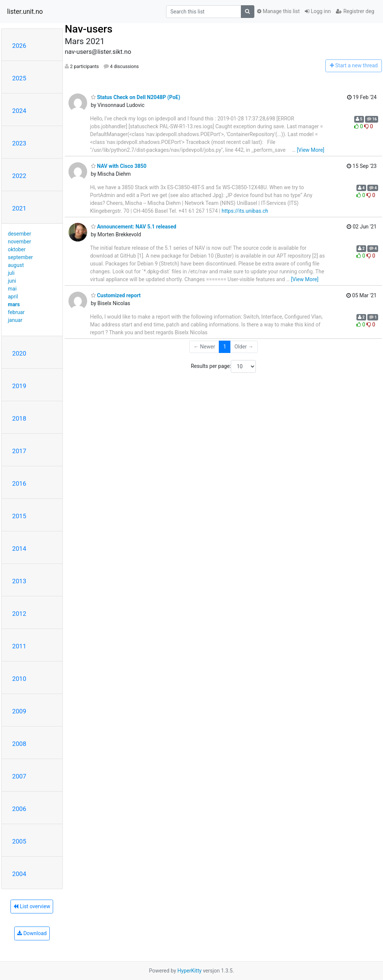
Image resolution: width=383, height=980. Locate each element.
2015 (19, 516)
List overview (32, 906)
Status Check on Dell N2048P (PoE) (136, 97)
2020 (19, 353)
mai (12, 289)
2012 (19, 614)
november (19, 242)
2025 (19, 78)
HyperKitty (189, 971)
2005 (19, 841)
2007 (19, 776)
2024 (19, 111)
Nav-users (88, 29)
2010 (19, 679)
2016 (19, 483)
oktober (17, 249)
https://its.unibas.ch (245, 211)
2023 (19, 143)
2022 (19, 176)
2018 (19, 418)
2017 (19, 451)
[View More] (311, 150)
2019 (19, 386)
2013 (19, 581)
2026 (19, 46)
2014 (19, 549)
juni (12, 281)
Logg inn (318, 11)
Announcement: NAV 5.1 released (134, 227)
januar (15, 320)
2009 (19, 711)
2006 (19, 809)
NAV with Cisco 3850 (119, 166)
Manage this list (278, 11)
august (16, 265)
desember (19, 234)
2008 (19, 744)
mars (14, 304)
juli (11, 273)
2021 (19, 208)
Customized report (116, 295)
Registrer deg (355, 11)
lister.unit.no (25, 12)
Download (32, 933)
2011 (19, 646)
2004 (19, 874)
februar (16, 312)
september (20, 257)
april (13, 297)
